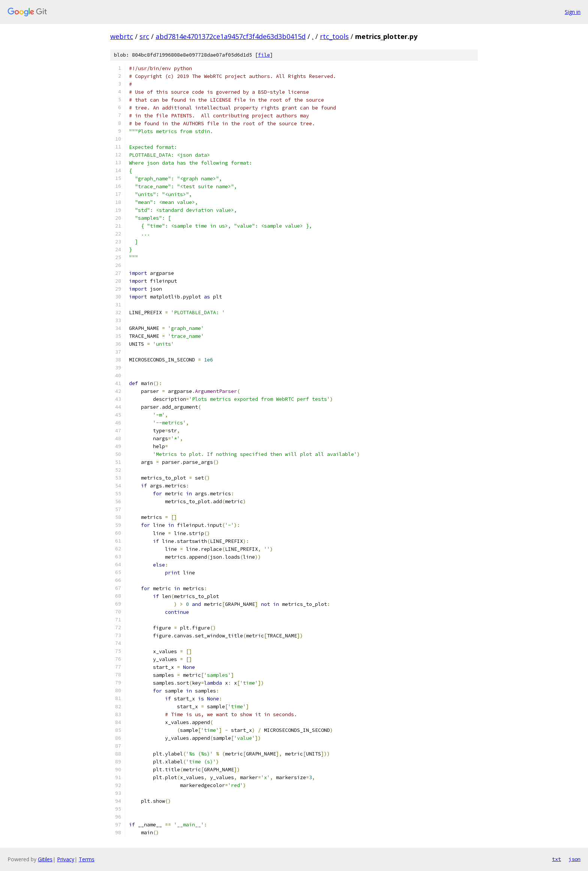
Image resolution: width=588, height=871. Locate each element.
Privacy (66, 859)
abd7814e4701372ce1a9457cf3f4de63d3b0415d (231, 36)
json (574, 859)
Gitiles (45, 859)
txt (556, 859)
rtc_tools (334, 36)
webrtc (122, 36)
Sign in (573, 12)
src (144, 36)
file (264, 55)
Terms (87, 859)
